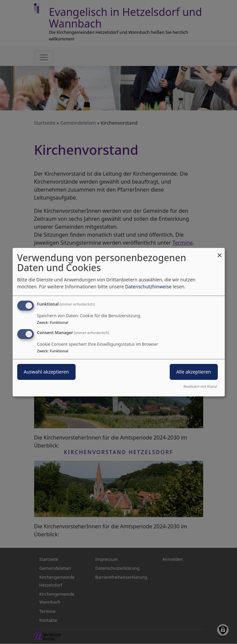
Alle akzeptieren (194, 372)
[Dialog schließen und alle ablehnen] (220, 252)
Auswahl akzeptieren (46, 372)
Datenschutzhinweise (148, 287)
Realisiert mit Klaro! (201, 386)
